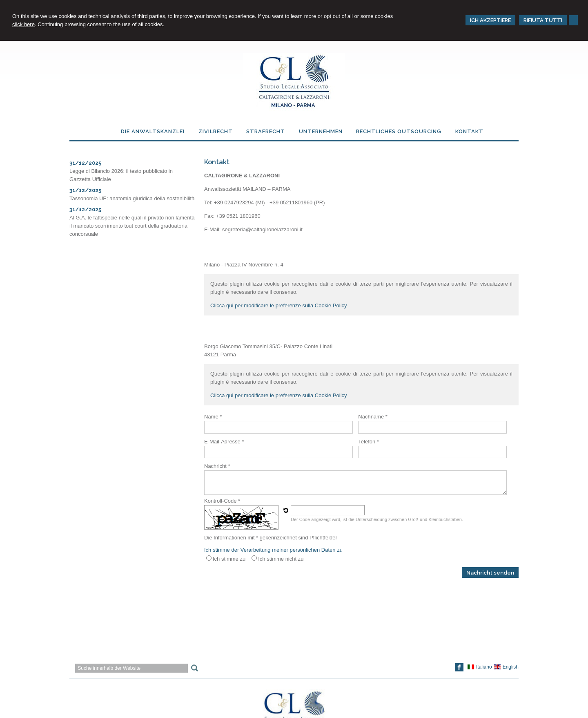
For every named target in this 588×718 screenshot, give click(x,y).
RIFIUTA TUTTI (543, 20)
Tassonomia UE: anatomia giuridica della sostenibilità (132, 198)
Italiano (480, 667)
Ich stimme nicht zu (281, 559)
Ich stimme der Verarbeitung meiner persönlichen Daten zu (273, 550)
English (506, 667)
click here (23, 24)
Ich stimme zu (229, 559)
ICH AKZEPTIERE (490, 20)
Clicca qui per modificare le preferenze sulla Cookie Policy (279, 305)
